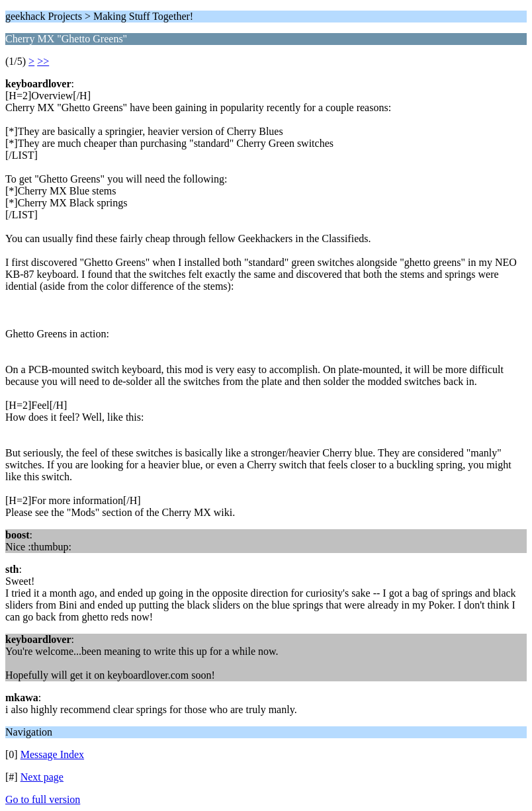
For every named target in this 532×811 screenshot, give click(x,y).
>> (43, 61)
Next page (42, 777)
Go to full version (43, 799)
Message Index (52, 754)
